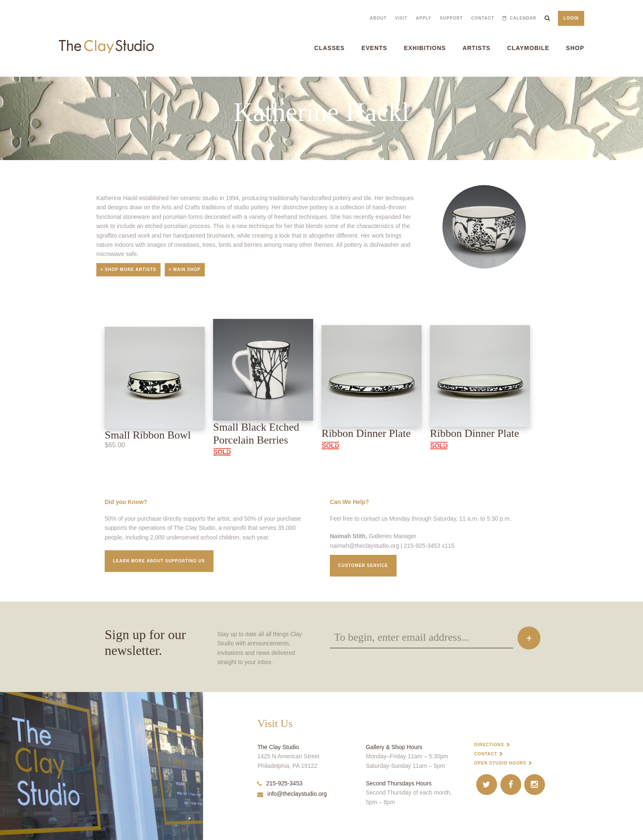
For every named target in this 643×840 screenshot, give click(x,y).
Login (571, 18)
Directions (489, 745)
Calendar (523, 18)
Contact (483, 18)
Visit (401, 18)
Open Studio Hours (500, 763)
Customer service (363, 565)
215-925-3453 (280, 783)
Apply (423, 18)
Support (451, 18)
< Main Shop (185, 270)
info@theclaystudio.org (292, 794)
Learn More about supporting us (159, 561)
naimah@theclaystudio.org (364, 546)
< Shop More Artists (128, 270)
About (378, 18)
